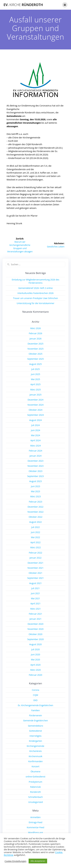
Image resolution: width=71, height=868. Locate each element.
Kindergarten (35, 741)
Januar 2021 (35, 619)
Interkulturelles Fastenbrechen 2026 (35, 293)
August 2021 (36, 583)
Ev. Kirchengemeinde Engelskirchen (36, 705)
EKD (36, 700)
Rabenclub (36, 787)
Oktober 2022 (35, 517)
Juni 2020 (35, 654)
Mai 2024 (35, 435)
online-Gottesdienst (35, 777)
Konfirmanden (35, 761)
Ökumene (35, 771)
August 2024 (36, 420)
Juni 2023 (35, 486)
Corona (35, 690)
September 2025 (35, 359)
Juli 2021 (35, 588)
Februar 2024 (35, 451)
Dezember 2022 (35, 507)
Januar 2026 (35, 339)
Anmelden (36, 817)
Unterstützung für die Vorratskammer (35, 303)
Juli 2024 (35, 425)
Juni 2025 (35, 374)
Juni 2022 (35, 532)
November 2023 (36, 466)
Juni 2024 (35, 430)
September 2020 (35, 639)
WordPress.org (35, 832)
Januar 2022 (35, 558)
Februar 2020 (35, 675)
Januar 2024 (35, 456)
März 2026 (35, 328)
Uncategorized (35, 802)
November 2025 (36, 349)
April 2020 (35, 665)
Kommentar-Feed (35, 827)
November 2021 (36, 568)
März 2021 (35, 609)
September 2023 (35, 476)
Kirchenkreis (36, 751)
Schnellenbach (36, 797)
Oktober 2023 (35, 471)
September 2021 (35, 578)
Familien (35, 710)
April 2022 (35, 542)
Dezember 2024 (35, 400)
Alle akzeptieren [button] (38, 861)
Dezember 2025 (35, 344)
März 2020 (35, 670)
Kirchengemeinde (35, 746)
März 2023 (35, 496)
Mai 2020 (35, 660)
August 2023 (36, 481)
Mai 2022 (35, 537)
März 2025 (35, 390)
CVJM (35, 695)
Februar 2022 (35, 553)
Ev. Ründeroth (23, 5)
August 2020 (36, 644)
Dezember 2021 (35, 563)
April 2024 (35, 440)
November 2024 (36, 405)
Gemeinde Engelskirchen (35, 720)
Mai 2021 (35, 598)
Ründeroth (35, 792)
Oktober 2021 (35, 573)
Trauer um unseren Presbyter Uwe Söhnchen (35, 298)
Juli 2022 (35, 527)
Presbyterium (35, 782)
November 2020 (36, 629)
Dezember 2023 (35, 461)
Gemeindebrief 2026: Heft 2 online (35, 288)
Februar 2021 (35, 614)
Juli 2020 (35, 649)
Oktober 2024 (35, 410)
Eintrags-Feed (36, 822)
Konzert (36, 766)
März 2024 (35, 446)
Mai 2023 (35, 491)
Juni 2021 (35, 593)
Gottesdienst (35, 731)
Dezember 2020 (35, 624)
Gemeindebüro (36, 726)
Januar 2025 (35, 395)
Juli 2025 (35, 369)
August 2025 (36, 364)
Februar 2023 (35, 502)
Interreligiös (35, 736)
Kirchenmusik (36, 756)
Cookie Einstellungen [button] (15, 861)
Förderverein (35, 715)
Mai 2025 (35, 379)
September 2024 (35, 415)
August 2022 (36, 522)
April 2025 (35, 384)
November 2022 (36, 512)
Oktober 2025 (35, 354)
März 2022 (35, 547)
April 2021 (35, 603)
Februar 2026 (35, 333)
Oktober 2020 (35, 634)
